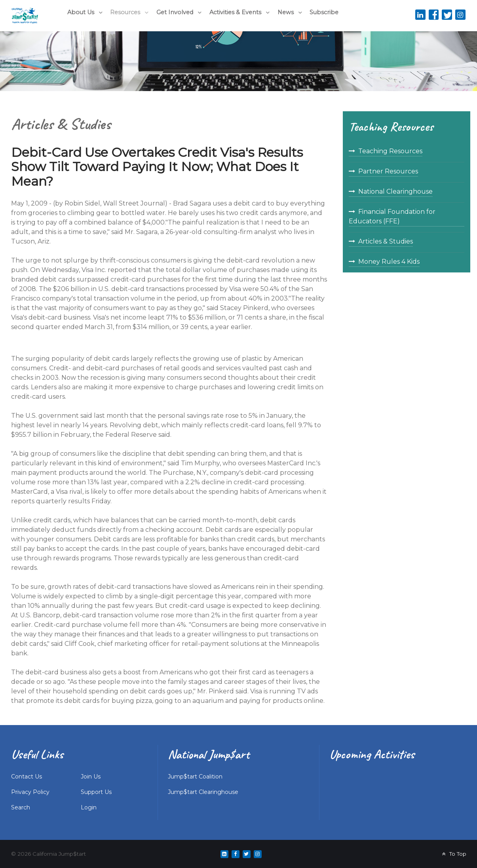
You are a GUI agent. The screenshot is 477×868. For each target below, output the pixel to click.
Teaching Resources (390, 151)
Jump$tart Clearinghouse (203, 792)
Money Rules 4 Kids (389, 262)
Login (89, 807)
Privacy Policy (30, 792)
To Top (453, 854)
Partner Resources (388, 171)
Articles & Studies (386, 241)
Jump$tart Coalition (195, 777)
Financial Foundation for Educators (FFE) (392, 216)
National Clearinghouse (395, 191)
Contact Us (27, 777)
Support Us (96, 792)
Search (21, 807)
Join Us (91, 777)
